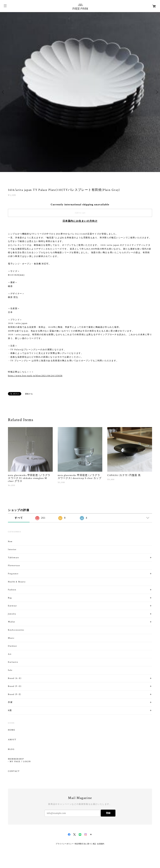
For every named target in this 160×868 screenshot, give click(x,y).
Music (11, 638)
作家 (10, 702)
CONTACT (14, 771)
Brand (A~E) (15, 678)
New (10, 542)
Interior (12, 549)
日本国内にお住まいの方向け (80, 221)
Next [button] (157, 92)
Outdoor (12, 646)
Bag (10, 598)
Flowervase (14, 566)
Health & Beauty (17, 582)
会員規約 (101, 844)
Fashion (12, 590)
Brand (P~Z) (15, 694)
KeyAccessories (16, 630)
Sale (10, 670)
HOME (11, 730)
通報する (29, 394)
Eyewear (12, 606)
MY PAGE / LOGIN (20, 762)
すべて (19, 518)
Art (10, 654)
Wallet (12, 622)
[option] (80, 92)
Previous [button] (3, 92)
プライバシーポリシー (65, 844)
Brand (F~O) (15, 686)
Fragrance (13, 574)
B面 (10, 710)
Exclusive (13, 662)
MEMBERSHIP (16, 759)
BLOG (11, 749)
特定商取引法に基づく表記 (85, 844)
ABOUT (12, 740)
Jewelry (12, 614)
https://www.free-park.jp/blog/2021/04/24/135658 (35, 376)
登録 (108, 813)
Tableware (13, 558)
